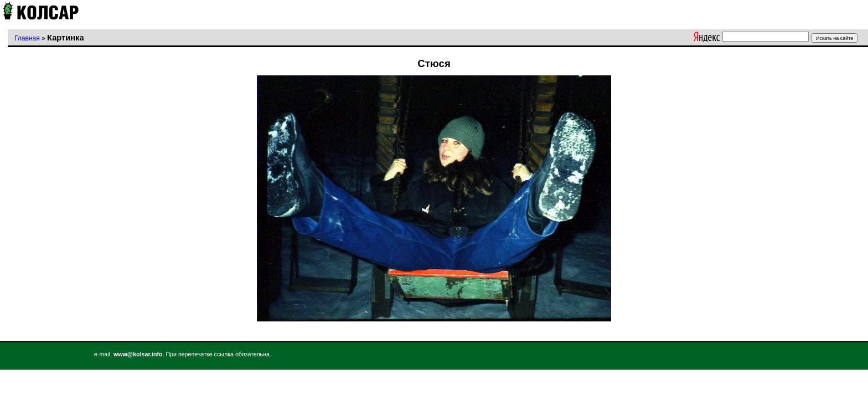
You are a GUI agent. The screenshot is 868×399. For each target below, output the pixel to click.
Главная (27, 38)
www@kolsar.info (138, 354)
